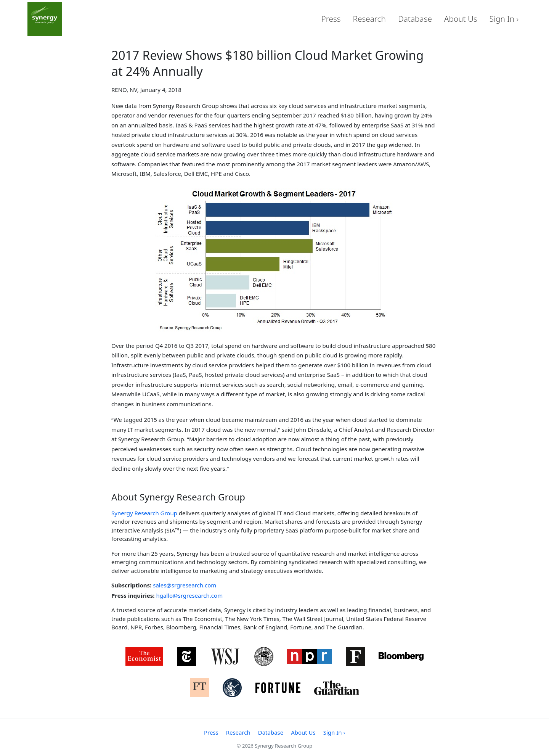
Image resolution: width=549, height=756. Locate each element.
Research (369, 19)
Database (415, 19)
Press (331, 19)
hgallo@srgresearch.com (189, 595)
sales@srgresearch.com (185, 585)
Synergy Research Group (144, 513)
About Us (461, 19)
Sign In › (504, 19)
